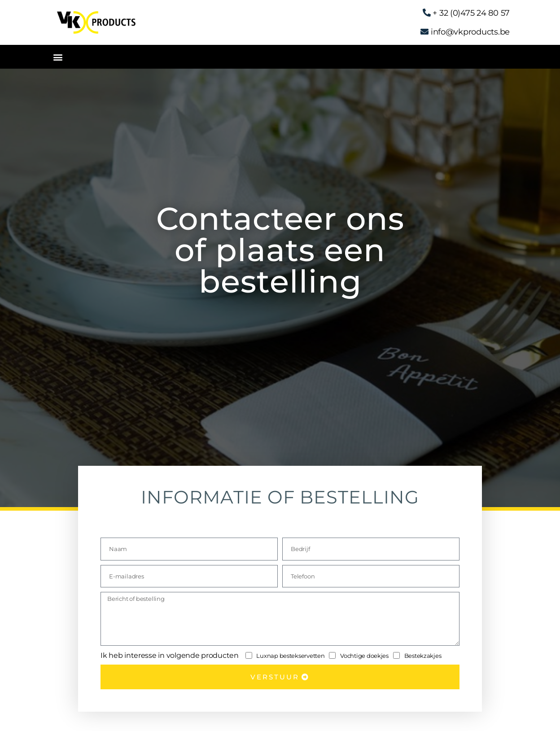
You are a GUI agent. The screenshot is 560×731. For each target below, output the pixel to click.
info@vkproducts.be (470, 32)
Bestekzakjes (423, 656)
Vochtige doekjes (364, 656)
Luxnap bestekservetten (290, 656)
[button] (58, 57)
